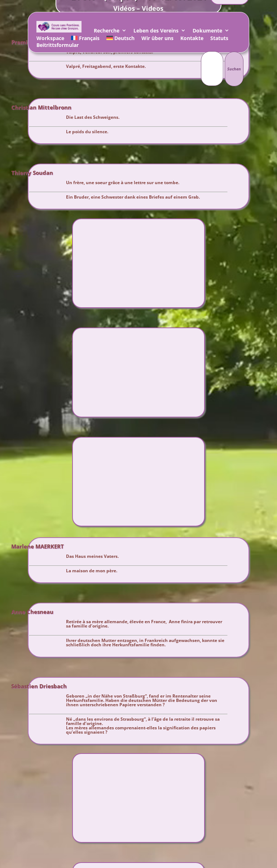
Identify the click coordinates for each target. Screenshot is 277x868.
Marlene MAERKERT (38, 547)
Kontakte (192, 39)
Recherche (107, 32)
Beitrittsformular (58, 46)
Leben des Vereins (156, 32)
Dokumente (207, 32)
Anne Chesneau (32, 612)
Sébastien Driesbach (39, 686)
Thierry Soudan (32, 173)
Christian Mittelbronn (41, 108)
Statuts (219, 39)
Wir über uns (157, 39)
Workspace (50, 39)
